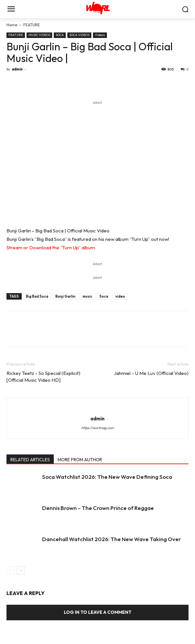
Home (12, 25)
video (120, 296)
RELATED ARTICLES (30, 460)
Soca (104, 296)
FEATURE (32, 25)
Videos (100, 35)
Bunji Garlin (65, 296)
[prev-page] (11, 570)
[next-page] (21, 570)
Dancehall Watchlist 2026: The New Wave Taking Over (111, 539)
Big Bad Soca (37, 296)
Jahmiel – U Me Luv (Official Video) (151, 373)
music (87, 296)
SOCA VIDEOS (79, 35)
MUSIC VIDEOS (39, 35)
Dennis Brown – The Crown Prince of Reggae (98, 508)
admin (17, 69)
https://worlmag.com (97, 428)
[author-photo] (97, 408)
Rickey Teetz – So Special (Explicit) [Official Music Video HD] (43, 377)
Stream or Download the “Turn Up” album (51, 248)
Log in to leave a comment (98, 612)
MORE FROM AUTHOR (80, 460)
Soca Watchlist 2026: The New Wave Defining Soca (107, 477)
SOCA (60, 35)
